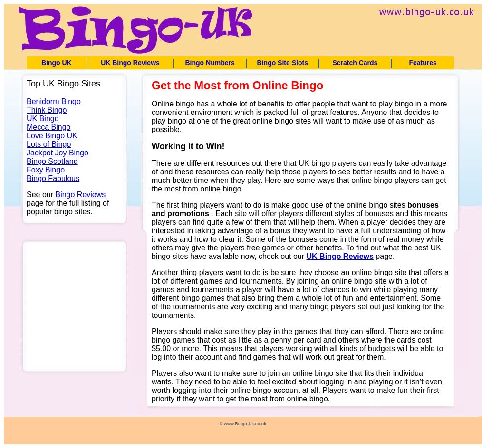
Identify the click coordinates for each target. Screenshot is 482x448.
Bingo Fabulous (53, 178)
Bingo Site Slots (283, 63)
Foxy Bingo (46, 170)
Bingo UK (57, 63)
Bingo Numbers (210, 63)
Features (423, 63)
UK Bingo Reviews (130, 63)
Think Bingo (47, 110)
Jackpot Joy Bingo (58, 153)
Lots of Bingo (49, 144)
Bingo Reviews (80, 195)
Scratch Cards (355, 63)
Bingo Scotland (52, 161)
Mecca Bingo (49, 127)
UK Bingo (43, 119)
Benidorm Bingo (54, 101)
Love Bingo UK (52, 136)
